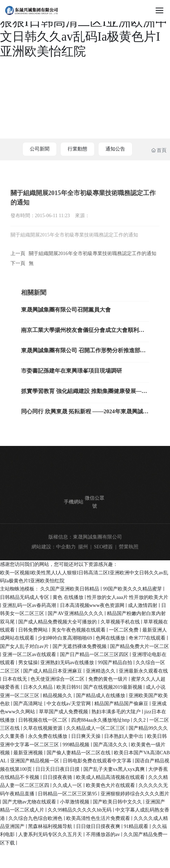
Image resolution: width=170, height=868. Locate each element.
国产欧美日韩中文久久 (118, 802)
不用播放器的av (104, 834)
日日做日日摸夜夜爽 (99, 826)
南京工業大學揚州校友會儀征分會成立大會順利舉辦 (83, 333)
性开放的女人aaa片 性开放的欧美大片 (128, 597)
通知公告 (115, 149)
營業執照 (129, 547)
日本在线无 (15, 679)
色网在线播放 (111, 638)
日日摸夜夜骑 (58, 777)
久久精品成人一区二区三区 (96, 728)
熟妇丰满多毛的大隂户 (117, 712)
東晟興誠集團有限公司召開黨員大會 (66, 310)
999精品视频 (77, 745)
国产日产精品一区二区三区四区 (95, 655)
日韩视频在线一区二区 (43, 720)
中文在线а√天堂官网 (69, 704)
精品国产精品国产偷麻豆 (122, 704)
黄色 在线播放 (69, 597)
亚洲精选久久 (101, 671)
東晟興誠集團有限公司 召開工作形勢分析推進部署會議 (83, 353)
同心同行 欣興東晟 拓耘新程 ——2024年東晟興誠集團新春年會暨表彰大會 (85, 414)
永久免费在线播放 (48, 736)
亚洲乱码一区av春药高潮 (30, 605)
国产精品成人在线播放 (101, 696)
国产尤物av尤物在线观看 (30, 802)
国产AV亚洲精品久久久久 (76, 613)
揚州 (83, 547)
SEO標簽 (103, 547)
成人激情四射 (143, 605)
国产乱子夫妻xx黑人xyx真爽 (115, 769)
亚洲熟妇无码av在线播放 (68, 663)
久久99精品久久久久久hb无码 (80, 810)
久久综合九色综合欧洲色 (36, 818)
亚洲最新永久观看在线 (143, 671)
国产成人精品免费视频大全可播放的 (58, 622)
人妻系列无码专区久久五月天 (51, 834)
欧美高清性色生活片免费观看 (99, 818)
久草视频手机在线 (121, 622)
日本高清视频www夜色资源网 (93, 605)
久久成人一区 (68, 785)
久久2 (140, 720)
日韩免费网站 (34, 630)
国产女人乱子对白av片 (25, 646)
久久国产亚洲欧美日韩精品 (70, 589)
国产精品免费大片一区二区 (140, 646)
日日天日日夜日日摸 (58, 769)
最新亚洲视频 (29, 753)
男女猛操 (28, 663)
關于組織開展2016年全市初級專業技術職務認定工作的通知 (93, 253)
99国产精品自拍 (116, 663)
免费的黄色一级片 (109, 679)
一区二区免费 (124, 630)
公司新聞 (40, 149)
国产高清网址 (29, 704)
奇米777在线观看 (148, 638)
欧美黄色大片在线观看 (111, 785)
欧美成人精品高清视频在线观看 (111, 777)
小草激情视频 (75, 802)
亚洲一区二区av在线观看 (30, 655)
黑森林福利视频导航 (51, 826)
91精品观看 (137, 826)
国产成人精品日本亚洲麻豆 (53, 671)
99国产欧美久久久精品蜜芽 (133, 589)
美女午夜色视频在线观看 (79, 630)
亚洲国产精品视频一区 (35, 761)
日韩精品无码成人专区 (25, 597)
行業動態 (77, 149)
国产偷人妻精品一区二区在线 (79, 753)
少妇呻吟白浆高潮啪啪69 (66, 638)
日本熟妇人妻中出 (124, 736)
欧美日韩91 (69, 687)
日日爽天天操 (87, 736)
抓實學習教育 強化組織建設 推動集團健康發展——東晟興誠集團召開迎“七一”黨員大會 (84, 394)
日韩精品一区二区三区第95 (68, 794)
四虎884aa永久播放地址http (101, 720)
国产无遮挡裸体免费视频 (80, 646)
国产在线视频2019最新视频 (114, 687)
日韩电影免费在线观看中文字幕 (98, 761)
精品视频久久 (58, 696)
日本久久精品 (39, 687)
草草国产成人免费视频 (64, 712)
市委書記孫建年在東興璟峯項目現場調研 (72, 371)
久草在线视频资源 (43, 728)
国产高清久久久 (111, 745)
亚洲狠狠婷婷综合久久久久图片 (135, 794)
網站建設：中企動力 (54, 547)
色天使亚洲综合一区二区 (58, 679)
